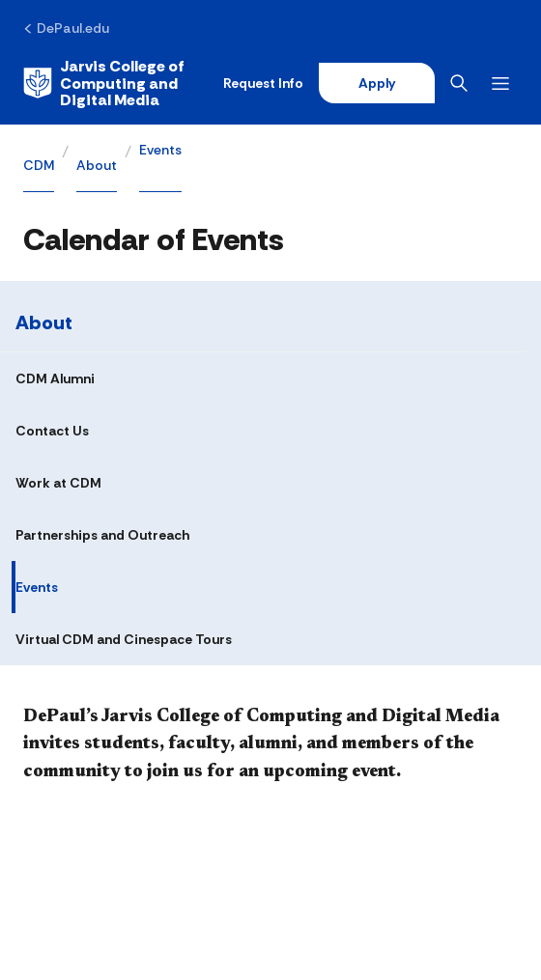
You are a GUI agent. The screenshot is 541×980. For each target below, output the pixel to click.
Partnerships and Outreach (102, 535)
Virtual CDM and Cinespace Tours (124, 639)
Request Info (263, 83)
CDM (39, 165)
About (97, 165)
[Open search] (463, 83)
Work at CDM (58, 483)
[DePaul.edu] (66, 28)
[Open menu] (504, 84)
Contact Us (52, 431)
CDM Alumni (55, 378)
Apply (377, 83)
